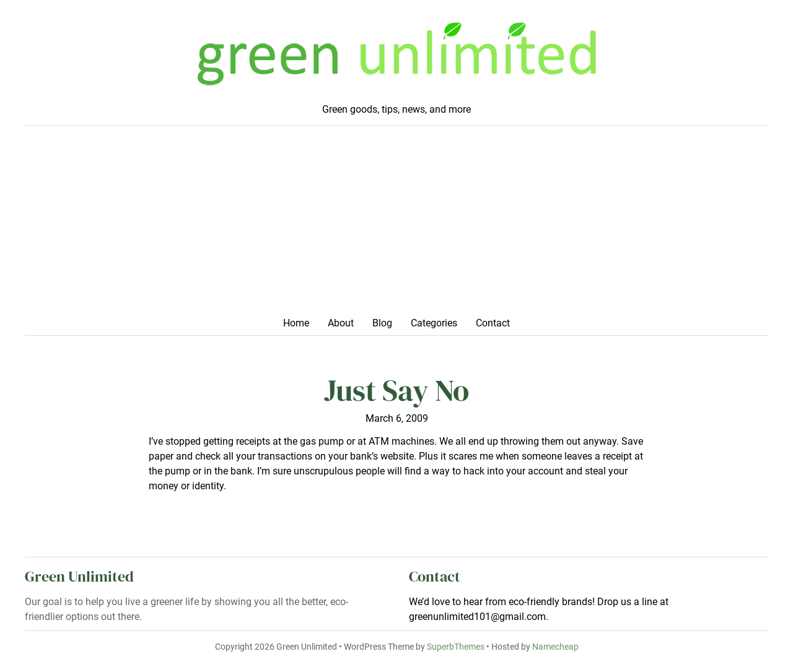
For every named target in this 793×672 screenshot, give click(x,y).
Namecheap (555, 647)
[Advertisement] (396, 225)
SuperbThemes (456, 647)
